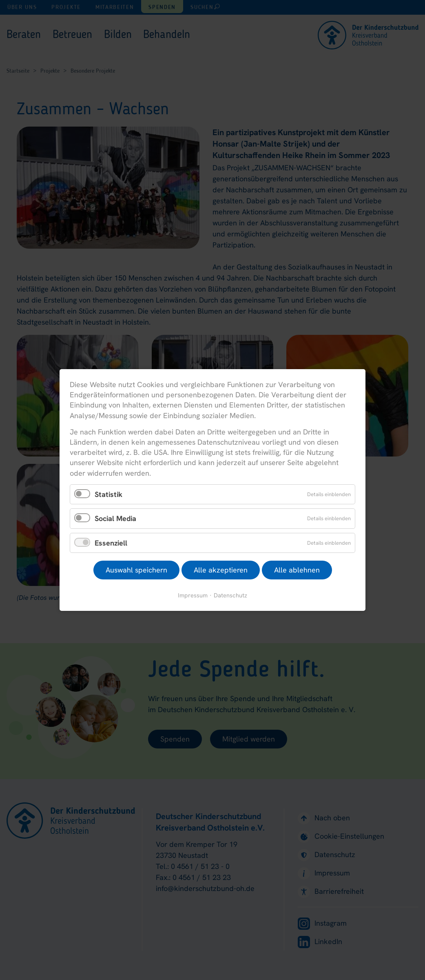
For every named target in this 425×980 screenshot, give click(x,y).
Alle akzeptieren (221, 570)
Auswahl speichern (136, 570)
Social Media (115, 518)
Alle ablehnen (297, 570)
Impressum (193, 595)
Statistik (108, 494)
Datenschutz (230, 595)
